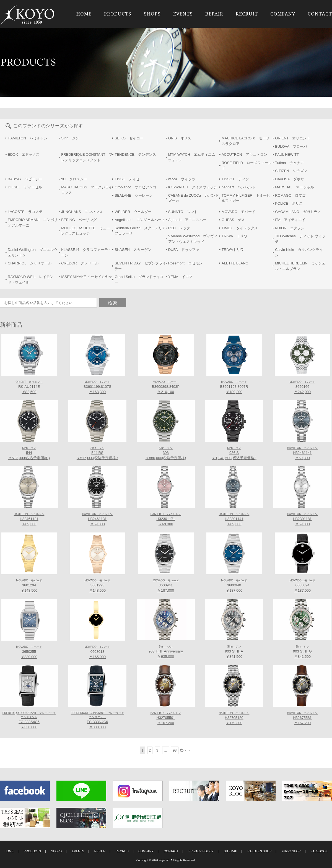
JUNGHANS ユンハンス (82, 212)
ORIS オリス (180, 138)
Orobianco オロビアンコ (135, 187)
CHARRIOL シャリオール (30, 263)
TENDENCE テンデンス (135, 154)
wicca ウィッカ (182, 179)
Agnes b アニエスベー (187, 220)
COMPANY (283, 14)
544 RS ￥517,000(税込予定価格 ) (97, 453)
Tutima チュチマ (289, 163)
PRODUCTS (118, 14)
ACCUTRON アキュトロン (244, 154)
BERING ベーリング (79, 220)
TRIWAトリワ (233, 250)
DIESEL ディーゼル (25, 187)
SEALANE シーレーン (134, 195)
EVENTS (183, 14)
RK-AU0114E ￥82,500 (29, 387)
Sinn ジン (70, 138)
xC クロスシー (74, 179)
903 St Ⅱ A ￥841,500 (234, 652)
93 (175, 750)
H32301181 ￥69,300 (303, 519)
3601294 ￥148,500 (29, 586)
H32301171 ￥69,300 (166, 519)
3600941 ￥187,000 (166, 586)
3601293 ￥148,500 (97, 586)
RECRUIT (247, 14)
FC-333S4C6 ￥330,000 (29, 720)
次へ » (185, 750)
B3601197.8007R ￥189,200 (234, 387)
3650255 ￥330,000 (29, 652)
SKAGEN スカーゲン (133, 250)
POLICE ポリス (289, 203)
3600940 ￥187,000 (234, 586)
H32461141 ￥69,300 (303, 453)
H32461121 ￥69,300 (29, 519)
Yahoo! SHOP (291, 851)
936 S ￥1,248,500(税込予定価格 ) (234, 453)
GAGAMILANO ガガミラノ (298, 212)
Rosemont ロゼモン (185, 263)
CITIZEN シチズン (291, 171)
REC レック (179, 228)
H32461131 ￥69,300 (98, 519)
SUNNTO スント (183, 212)
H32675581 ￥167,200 (303, 718)
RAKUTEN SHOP (259, 851)
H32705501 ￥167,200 (166, 718)
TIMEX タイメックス (240, 228)
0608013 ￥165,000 (97, 652)
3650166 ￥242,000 (302, 387)
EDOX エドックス (24, 154)
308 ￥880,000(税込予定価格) (166, 453)
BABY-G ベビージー (25, 179)
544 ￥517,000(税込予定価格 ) (29, 453)
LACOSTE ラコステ (25, 212)
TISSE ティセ (127, 179)
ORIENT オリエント (293, 138)
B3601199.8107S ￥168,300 (97, 387)
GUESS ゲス (233, 220)
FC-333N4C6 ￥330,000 (97, 720)
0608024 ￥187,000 (302, 586)
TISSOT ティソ (235, 179)
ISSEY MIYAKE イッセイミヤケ (87, 277)
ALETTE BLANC (235, 263)
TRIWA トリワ (234, 236)
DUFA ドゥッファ (184, 250)
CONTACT (320, 14)
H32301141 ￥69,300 (234, 519)
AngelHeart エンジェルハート (140, 220)
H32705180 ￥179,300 (234, 718)
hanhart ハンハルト (238, 187)
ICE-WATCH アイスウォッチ (193, 187)
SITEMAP (231, 851)
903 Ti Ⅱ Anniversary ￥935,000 (166, 652)
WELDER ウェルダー (133, 212)
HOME (84, 14)
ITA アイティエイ (290, 220)
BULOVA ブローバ (291, 146)
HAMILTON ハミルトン (28, 138)
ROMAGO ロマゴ (290, 195)
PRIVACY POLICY (201, 851)
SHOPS (152, 14)
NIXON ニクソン (290, 228)
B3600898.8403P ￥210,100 (166, 387)
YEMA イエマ (180, 277)
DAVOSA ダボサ (290, 179)
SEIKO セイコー (129, 138)
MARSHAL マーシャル (294, 187)
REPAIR (214, 14)
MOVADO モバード (238, 212)
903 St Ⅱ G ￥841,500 (302, 652)
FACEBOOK (319, 851)
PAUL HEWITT (287, 154)
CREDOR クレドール (80, 263)
